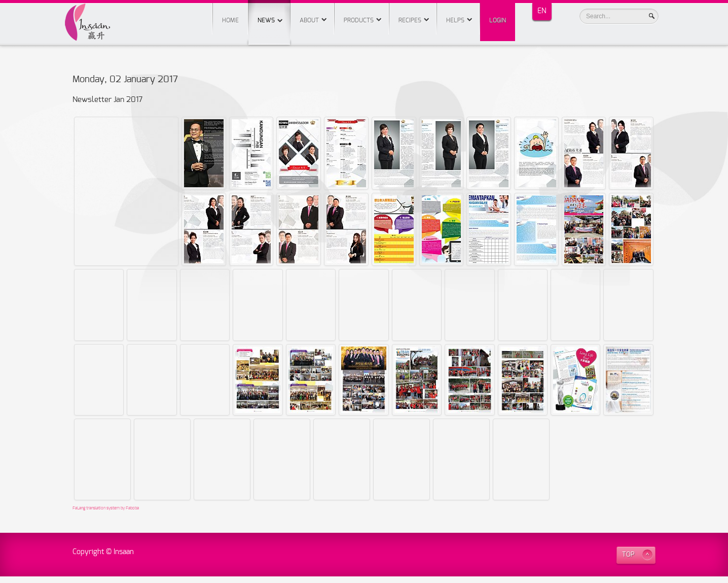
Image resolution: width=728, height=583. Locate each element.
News (269, 12)
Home (230, 20)
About (309, 20)
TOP (628, 561)
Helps (455, 20)
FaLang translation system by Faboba (106, 515)
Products (359, 20)
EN (542, 11)
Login (498, 20)
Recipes (410, 20)
